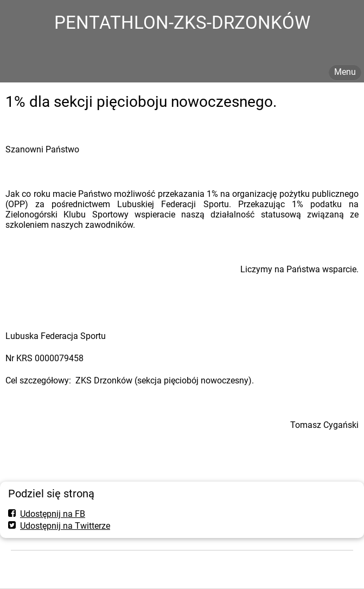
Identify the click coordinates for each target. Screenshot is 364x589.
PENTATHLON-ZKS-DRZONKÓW (182, 23)
